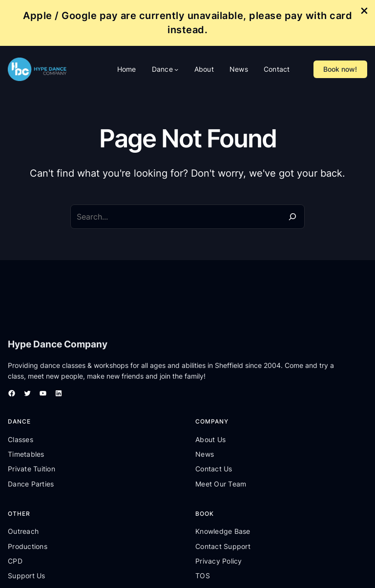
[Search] (292, 217)
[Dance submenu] (176, 69)
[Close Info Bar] (364, 11)
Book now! (340, 69)
